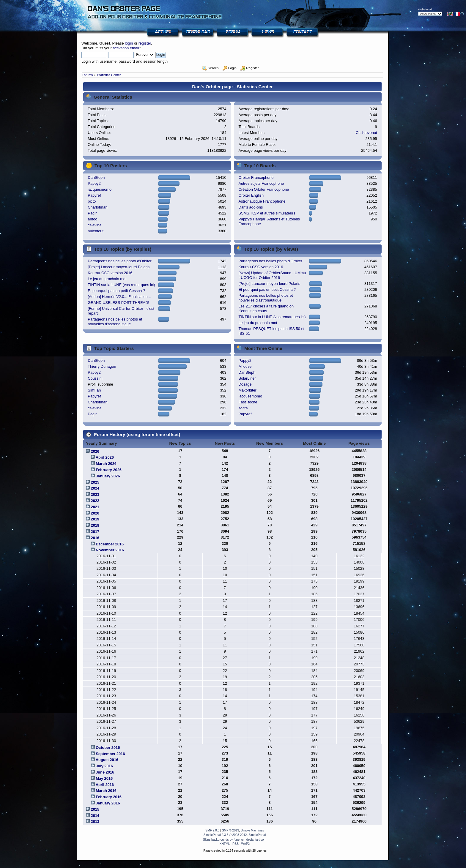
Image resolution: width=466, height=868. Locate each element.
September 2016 (110, 754)
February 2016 (109, 797)
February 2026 (109, 470)
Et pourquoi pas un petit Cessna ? (116, 291)
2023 (95, 494)
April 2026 (105, 457)
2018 (95, 525)
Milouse (245, 366)
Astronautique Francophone (262, 201)
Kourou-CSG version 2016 (110, 273)
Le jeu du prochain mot (107, 279)
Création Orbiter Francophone (264, 189)
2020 (95, 513)
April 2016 (105, 785)
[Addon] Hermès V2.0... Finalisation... (119, 297)
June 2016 (105, 772)
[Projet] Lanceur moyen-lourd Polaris (119, 267)
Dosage (245, 384)
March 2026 (106, 464)
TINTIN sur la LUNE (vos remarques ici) (121, 285)
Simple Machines (252, 830)
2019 (95, 519)
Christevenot (366, 133)
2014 (95, 816)
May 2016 (104, 778)
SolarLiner (247, 378)
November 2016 (110, 550)
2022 (95, 501)
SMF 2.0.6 (212, 830)
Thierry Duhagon (102, 366)
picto (92, 201)
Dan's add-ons (251, 207)
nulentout (96, 231)
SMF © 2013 (231, 830)
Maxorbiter (247, 390)
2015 (95, 809)
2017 (95, 532)
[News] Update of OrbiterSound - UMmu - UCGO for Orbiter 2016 (272, 275)
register (145, 43)
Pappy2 (94, 183)
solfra (243, 408)
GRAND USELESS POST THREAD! (118, 303)
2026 (95, 451)
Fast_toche (248, 402)
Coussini (95, 378)
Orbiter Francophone (256, 177)
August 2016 (107, 760)
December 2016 (110, 544)
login (129, 43)
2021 (95, 507)
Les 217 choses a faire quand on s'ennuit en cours (266, 308)
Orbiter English (251, 195)
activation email (126, 48)
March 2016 (106, 791)
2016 (95, 538)
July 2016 (104, 766)
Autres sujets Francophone (261, 183)
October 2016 (108, 748)
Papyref (94, 195)
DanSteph (96, 177)
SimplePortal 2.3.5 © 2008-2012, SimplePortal (235, 835)
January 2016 (108, 803)
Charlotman (97, 207)
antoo (92, 219)
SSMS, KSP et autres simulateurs (267, 213)
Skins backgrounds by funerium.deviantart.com (235, 840)
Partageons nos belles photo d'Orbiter (119, 261)
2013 (95, 822)
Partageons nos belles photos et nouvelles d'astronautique (115, 322)
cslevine (95, 225)
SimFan (94, 390)
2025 (95, 482)
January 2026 (108, 476)
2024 (95, 488)
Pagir (92, 213)
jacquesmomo (100, 189)
